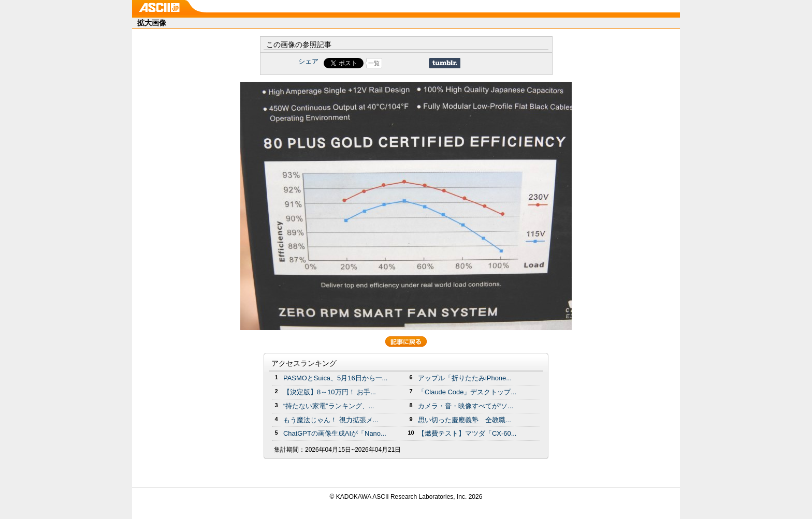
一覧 (374, 63)
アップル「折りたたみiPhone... (465, 378)
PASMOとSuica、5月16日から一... (335, 378)
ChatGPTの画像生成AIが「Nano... (335, 433)
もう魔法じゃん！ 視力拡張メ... (331, 420)
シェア (308, 61)
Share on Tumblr (445, 63)
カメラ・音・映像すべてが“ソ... (466, 406)
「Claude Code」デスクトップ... (467, 392)
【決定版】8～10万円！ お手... (330, 392)
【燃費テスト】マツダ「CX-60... (467, 433)
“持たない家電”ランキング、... (329, 406)
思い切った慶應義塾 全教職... (465, 420)
